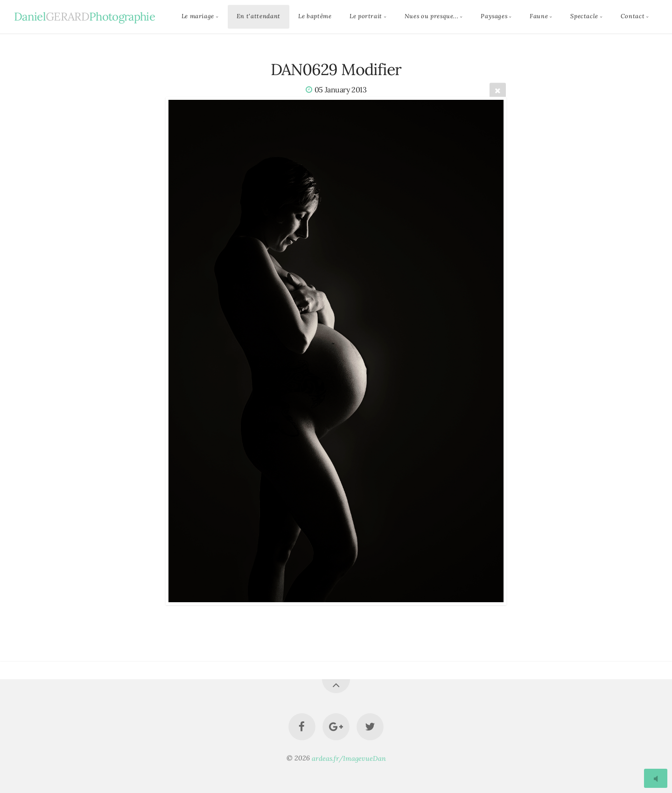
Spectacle (584, 17)
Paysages (494, 17)
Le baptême (315, 17)
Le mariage (198, 17)
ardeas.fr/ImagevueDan (349, 758)
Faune (539, 17)
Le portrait (366, 17)
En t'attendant (259, 17)
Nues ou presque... (432, 17)
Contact (633, 17)
